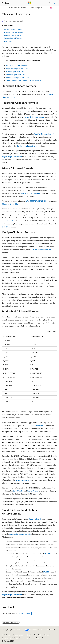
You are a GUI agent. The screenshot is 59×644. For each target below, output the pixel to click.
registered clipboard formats (20, 534)
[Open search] (50, 3)
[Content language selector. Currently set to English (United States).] (12, 630)
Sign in (55, 3)
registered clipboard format (33, 117)
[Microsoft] (29, 3)
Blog (29, 635)
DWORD (47, 554)
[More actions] (55, 8)
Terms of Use (27, 638)
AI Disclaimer (6, 635)
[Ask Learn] (51, 8)
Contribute (38, 635)
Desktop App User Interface (17, 8)
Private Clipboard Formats (12, 35)
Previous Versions (19, 635)
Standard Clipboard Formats (13, 30)
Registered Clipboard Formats (13, 32)
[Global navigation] (2, 3)
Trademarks (38, 638)
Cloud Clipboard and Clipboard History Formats (24, 80)
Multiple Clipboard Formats (12, 38)
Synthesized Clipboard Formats (18, 77)
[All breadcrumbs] (4, 8)
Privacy (46, 635)
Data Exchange (35, 8)
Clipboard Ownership (10, 204)
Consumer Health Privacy (10, 638)
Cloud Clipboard (35, 519)
